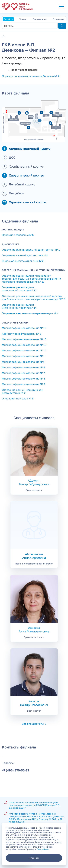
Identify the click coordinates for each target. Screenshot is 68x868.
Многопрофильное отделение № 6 (23, 367)
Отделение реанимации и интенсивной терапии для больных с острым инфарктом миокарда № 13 (33, 298)
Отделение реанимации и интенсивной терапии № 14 (19, 306)
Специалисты (40, 19)
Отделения (59, 19)
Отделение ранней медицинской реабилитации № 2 (23, 391)
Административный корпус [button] (30, 148)
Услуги (23, 19)
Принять (34, 858)
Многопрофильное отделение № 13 (24, 345)
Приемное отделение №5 (18, 235)
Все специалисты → (34, 724)
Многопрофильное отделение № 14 (24, 350)
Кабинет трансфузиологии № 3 (21, 334)
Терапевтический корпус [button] (28, 202)
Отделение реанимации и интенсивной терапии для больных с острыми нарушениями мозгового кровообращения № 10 (31, 279)
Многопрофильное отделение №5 (23, 362)
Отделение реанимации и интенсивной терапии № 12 (19, 289)
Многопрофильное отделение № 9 (23, 384)
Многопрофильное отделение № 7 (23, 373)
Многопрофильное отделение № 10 (24, 339)
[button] (61, 7)
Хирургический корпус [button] (26, 175)
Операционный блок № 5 (18, 398)
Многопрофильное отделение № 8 (23, 379)
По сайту (8, 19)
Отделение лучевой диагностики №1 (25, 255)
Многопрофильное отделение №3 (23, 356)
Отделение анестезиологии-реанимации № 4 (30, 313)
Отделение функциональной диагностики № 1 (31, 250)
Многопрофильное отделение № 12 (24, 328)
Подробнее (43, 849)
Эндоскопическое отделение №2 (23, 261)
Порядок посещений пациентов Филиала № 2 (31, 76)
